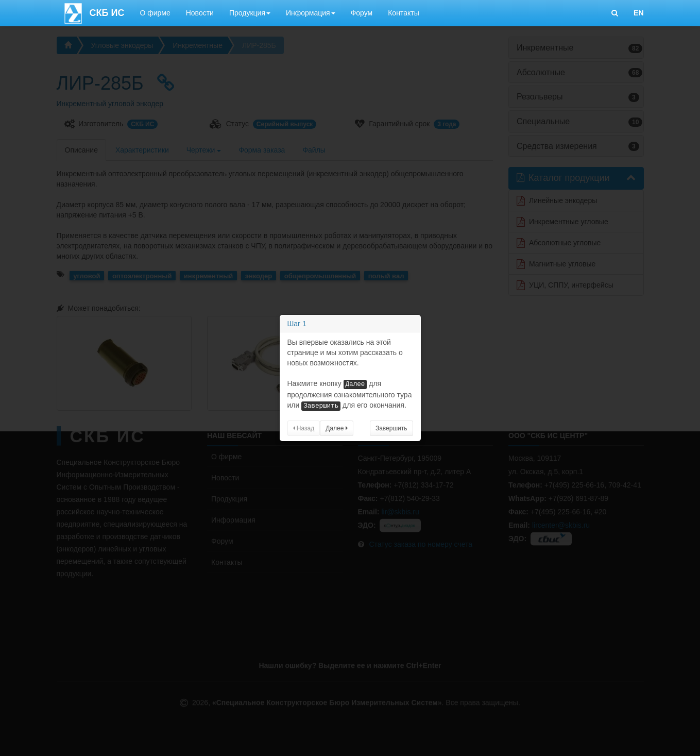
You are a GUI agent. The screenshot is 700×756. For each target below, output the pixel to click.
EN (638, 13)
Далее (336, 428)
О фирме (155, 13)
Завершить (391, 428)
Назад (304, 428)
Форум (362, 13)
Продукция (250, 13)
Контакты (403, 13)
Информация (311, 13)
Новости (200, 13)
